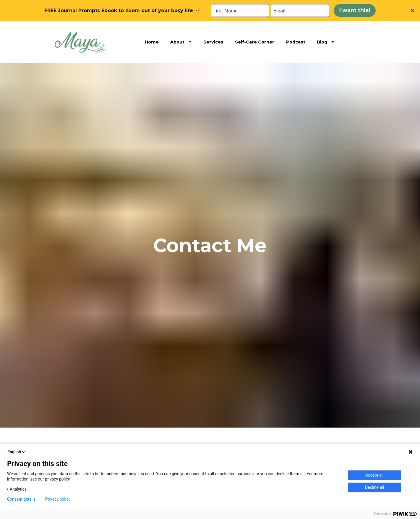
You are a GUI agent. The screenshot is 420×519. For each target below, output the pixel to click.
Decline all (374, 487)
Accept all (374, 475)
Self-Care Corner (255, 42)
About (181, 42)
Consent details (21, 499)
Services (213, 42)
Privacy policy (58, 499)
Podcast (296, 42)
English (17, 452)
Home (152, 42)
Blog (326, 42)
